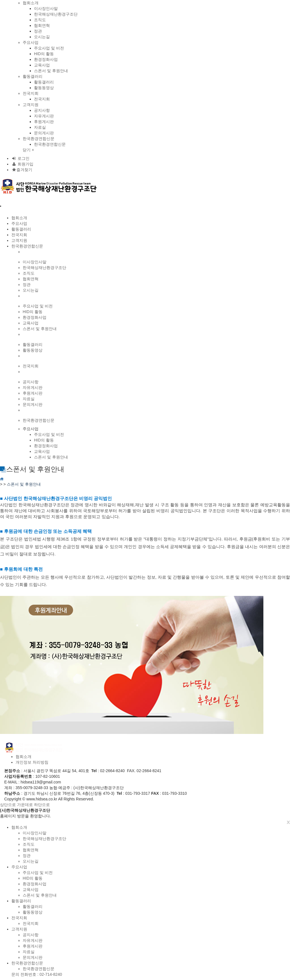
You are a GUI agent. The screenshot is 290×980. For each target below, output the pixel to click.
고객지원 (31, 105)
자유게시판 (44, 116)
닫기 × (28, 150)
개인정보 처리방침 (32, 762)
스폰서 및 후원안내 (51, 71)
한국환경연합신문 (39, 139)
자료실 (40, 127)
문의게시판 (44, 133)
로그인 (20, 158)
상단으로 (8, 805)
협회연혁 (42, 25)
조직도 (40, 20)
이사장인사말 (46, 8)
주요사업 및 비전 (49, 48)
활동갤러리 (33, 76)
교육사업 (42, 65)
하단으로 (42, 805)
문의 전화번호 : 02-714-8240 (37, 974)
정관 (38, 31)
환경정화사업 (46, 59)
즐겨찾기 (22, 170)
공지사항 (42, 110)
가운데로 (25, 805)
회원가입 (22, 164)
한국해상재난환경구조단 (56, 14)
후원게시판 (44, 122)
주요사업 (31, 42)
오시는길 (42, 37)
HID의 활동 (44, 54)
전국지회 (31, 93)
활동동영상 (44, 88)
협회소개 (31, 3)
